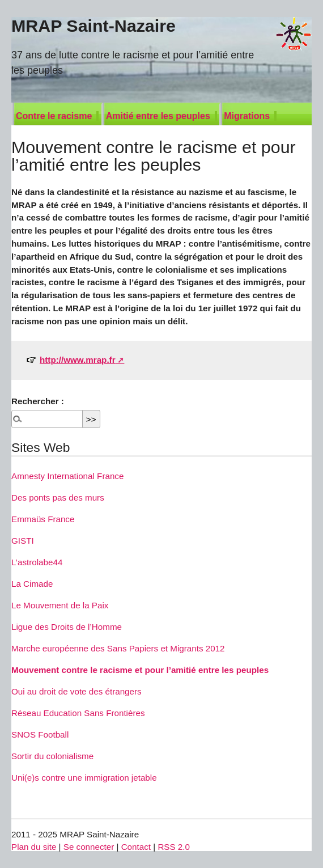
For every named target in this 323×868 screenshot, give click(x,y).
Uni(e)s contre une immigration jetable (84, 778)
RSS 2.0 (174, 847)
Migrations (247, 116)
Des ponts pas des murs (58, 497)
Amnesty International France (67, 476)
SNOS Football (40, 734)
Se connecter (89, 847)
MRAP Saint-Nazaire (93, 26)
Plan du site (34, 847)
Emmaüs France (43, 519)
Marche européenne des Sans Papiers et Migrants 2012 (118, 648)
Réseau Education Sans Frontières (78, 713)
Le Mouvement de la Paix (60, 605)
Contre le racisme (54, 116)
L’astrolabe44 (37, 562)
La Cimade (32, 584)
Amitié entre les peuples (158, 116)
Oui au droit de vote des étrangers (76, 691)
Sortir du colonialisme (52, 756)
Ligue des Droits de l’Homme (67, 627)
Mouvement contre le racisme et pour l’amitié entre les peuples (140, 670)
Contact (136, 847)
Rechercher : (38, 401)
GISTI (23, 541)
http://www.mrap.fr (78, 360)
